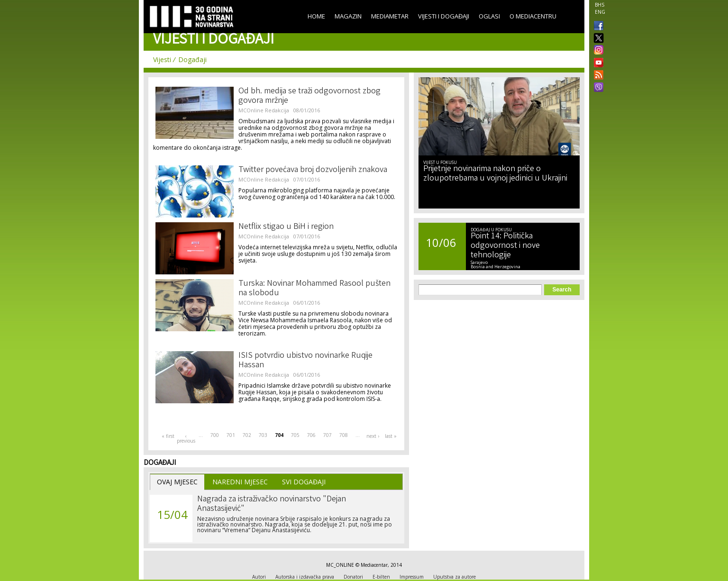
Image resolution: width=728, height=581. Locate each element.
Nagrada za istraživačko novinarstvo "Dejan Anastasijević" (272, 504)
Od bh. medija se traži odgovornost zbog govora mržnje (309, 96)
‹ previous (186, 438)
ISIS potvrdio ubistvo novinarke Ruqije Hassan (305, 361)
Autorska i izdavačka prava (305, 577)
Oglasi (489, 16)
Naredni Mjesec (240, 482)
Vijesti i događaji (444, 16)
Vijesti (162, 59)
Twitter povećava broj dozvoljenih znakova (313, 170)
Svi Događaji (304, 482)
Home (316, 16)
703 (263, 435)
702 (247, 435)
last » (391, 436)
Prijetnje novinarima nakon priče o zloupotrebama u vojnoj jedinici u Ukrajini (495, 174)
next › (373, 436)
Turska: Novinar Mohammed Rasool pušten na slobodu (314, 289)
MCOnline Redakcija (264, 110)
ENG (600, 12)
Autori (259, 577)
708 (344, 435)
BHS (600, 5)
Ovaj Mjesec (177, 482)
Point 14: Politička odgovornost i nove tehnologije (505, 246)
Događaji (192, 59)
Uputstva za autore (455, 577)
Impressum (412, 577)
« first (168, 436)
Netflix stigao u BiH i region (286, 227)
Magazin (348, 16)
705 (295, 435)
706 (311, 435)
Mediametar (390, 16)
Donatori (353, 577)
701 (231, 435)
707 (328, 435)
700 (215, 435)
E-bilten (381, 577)
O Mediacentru (533, 16)
